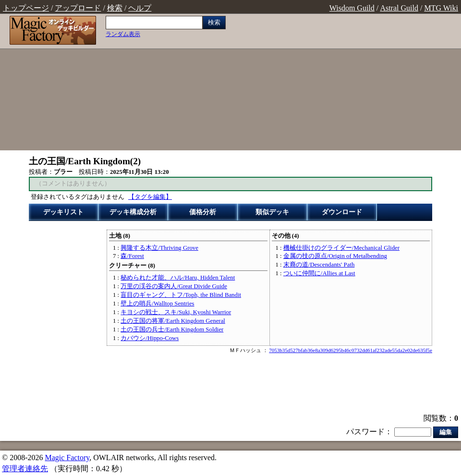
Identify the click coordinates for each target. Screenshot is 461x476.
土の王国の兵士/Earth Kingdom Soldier (172, 330)
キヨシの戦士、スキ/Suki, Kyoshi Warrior (176, 312)
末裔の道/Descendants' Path (319, 265)
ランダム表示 (123, 34)
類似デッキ (272, 212)
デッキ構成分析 (133, 212)
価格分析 (203, 212)
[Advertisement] (346, 83)
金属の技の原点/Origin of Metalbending (335, 256)
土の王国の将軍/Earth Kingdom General (173, 321)
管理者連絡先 (25, 469)
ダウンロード (342, 212)
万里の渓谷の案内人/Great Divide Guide (174, 286)
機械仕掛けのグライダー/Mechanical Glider (341, 248)
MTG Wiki (441, 8)
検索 (115, 8)
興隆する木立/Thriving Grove (159, 248)
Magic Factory (67, 458)
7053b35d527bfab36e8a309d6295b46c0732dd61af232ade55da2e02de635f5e (351, 350)
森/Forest (132, 256)
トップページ (26, 8)
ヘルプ (140, 8)
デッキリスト (63, 212)
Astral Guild (399, 8)
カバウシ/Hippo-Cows (150, 338)
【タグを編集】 (150, 197)
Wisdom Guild (352, 8)
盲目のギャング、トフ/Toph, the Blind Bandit (181, 295)
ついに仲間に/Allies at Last (319, 273)
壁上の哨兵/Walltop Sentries (157, 304)
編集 (446, 432)
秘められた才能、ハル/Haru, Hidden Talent (178, 278)
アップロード (78, 8)
